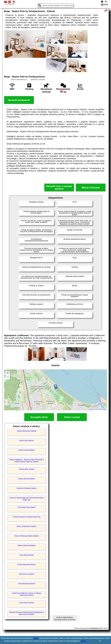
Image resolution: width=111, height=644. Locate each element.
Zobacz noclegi (72, 417)
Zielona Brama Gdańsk (27, 479)
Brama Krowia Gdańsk (27, 450)
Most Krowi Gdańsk (27, 441)
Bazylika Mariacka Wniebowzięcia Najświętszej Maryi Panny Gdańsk (27, 613)
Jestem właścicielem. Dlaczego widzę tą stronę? (65, 618)
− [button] (8, 377)
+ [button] (8, 373)
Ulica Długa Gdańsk (27, 555)
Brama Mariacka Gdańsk (27, 565)
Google (36, 638)
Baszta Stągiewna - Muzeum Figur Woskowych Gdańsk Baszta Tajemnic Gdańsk (27, 461)
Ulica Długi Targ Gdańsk (27, 507)
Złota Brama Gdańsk (27, 574)
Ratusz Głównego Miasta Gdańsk (27, 536)
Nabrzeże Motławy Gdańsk (27, 488)
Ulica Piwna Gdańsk (27, 603)
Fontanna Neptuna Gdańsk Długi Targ (27, 517)
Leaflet (91, 409)
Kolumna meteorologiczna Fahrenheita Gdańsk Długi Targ (27, 499)
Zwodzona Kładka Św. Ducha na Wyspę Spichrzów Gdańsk (27, 594)
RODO (83, 641)
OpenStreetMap (101, 409)
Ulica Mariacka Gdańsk (27, 584)
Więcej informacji (91, 188)
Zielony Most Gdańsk (27, 469)
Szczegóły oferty (39, 417)
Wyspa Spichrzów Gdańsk (27, 431)
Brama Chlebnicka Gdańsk (27, 526)
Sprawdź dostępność (19, 100)
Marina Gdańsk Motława (27, 545)
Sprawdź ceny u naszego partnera (59, 188)
